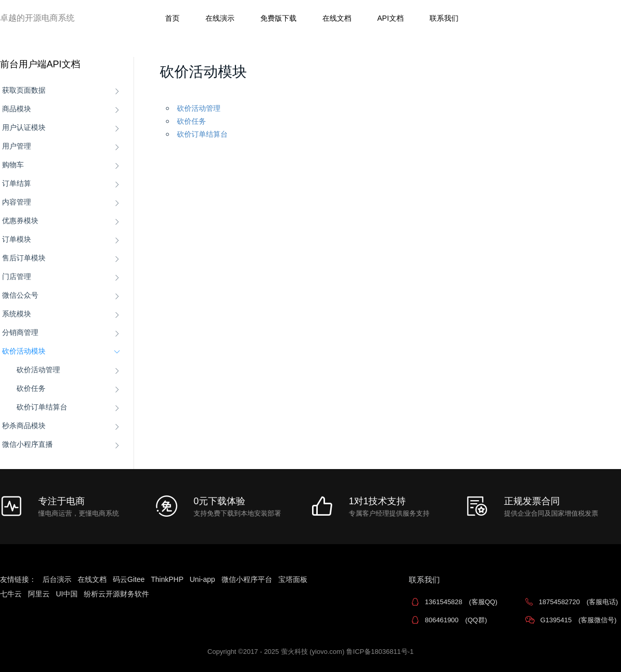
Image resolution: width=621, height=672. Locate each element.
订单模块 (17, 239)
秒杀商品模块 (24, 426)
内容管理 (17, 202)
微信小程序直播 (27, 444)
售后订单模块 (24, 258)
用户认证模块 (24, 127)
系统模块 (17, 314)
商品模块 (17, 109)
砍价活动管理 (38, 370)
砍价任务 (31, 388)
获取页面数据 (24, 90)
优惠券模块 (20, 221)
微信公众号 (20, 295)
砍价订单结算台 (42, 407)
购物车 (13, 165)
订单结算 (17, 183)
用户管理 (17, 146)
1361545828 (461, 602)
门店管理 (17, 276)
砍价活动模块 (24, 351)
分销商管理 (20, 332)
